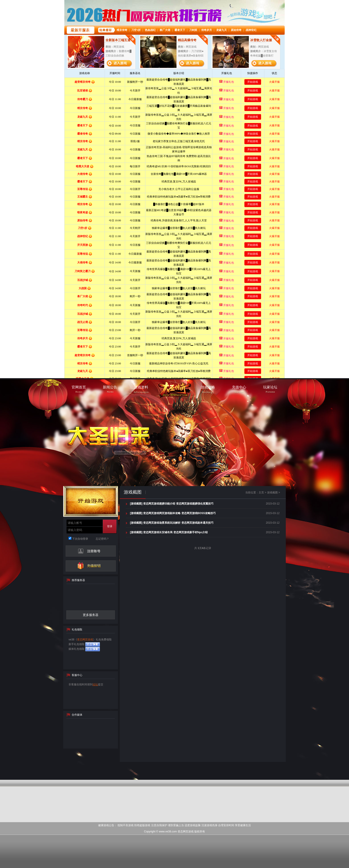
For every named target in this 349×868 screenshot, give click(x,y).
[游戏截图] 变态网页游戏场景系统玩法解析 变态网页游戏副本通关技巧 (172, 523)
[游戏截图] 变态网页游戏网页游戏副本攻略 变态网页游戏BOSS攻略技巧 (173, 513)
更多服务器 (91, 615)
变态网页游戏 (85, 640)
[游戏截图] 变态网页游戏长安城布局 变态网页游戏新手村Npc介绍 (169, 532)
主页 (261, 493)
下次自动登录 (78, 539)
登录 (110, 526)
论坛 (95, 684)
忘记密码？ (102, 539)
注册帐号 (91, 551)
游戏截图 (133, 492)
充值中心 (91, 566)
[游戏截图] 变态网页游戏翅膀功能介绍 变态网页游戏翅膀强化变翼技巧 (172, 504)
